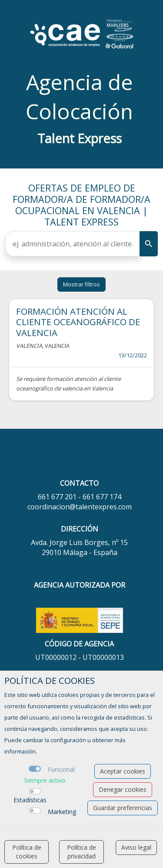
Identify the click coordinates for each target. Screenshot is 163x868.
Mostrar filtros (81, 284)
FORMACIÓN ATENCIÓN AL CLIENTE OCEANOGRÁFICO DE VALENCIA (78, 322)
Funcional (61, 769)
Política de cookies (27, 852)
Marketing (62, 812)
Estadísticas (30, 800)
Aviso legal (136, 847)
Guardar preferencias (123, 808)
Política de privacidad (81, 852)
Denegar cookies (123, 789)
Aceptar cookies (123, 771)
